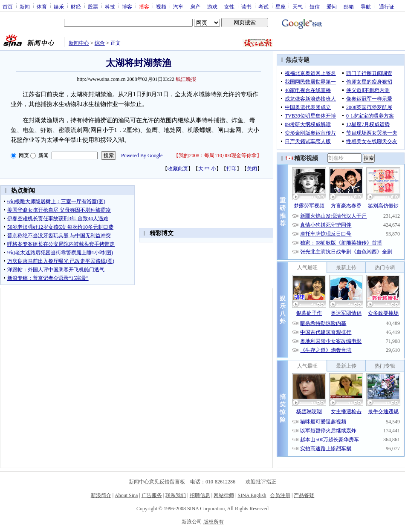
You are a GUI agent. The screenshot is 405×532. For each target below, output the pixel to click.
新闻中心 (79, 43)
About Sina (126, 495)
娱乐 (59, 6)
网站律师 (224, 495)
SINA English (252, 495)
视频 (161, 6)
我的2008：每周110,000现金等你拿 (218, 155)
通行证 (387, 6)
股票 (93, 6)
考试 (263, 6)
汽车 (178, 6)
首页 (8, 6)
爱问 (332, 6)
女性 (229, 6)
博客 (127, 6)
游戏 (212, 6)
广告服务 (152, 495)
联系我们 (176, 495)
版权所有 (214, 522)
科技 (110, 6)
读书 (246, 6)
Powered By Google (142, 155)
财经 (76, 6)
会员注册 (280, 495)
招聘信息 (200, 495)
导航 (366, 6)
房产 (195, 6)
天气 (298, 6)
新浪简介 (101, 495)
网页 (24, 155)
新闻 (25, 6)
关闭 (252, 169)
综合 (100, 43)
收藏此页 (178, 169)
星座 (281, 6)
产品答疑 (304, 495)
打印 (231, 169)
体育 (42, 6)
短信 (315, 6)
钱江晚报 (186, 79)
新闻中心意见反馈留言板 (157, 482)
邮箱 (349, 6)
